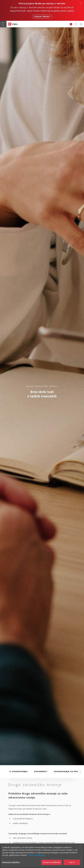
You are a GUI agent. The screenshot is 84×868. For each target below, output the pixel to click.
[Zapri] (80, 853)
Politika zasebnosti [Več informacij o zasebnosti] (37, 860)
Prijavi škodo (42, 17)
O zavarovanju (19, 771)
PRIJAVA (81, 24)
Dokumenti (41, 771)
